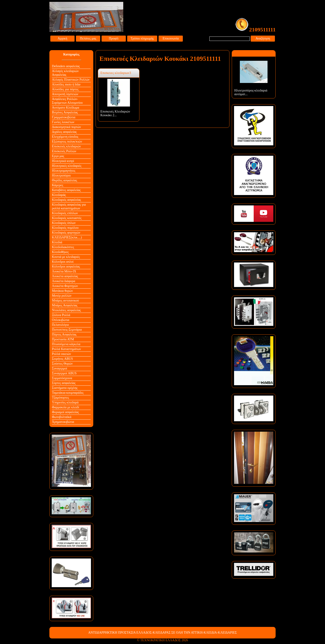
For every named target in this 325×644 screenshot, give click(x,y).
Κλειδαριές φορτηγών (66, 233)
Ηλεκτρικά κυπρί (63, 161)
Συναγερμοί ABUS (64, 373)
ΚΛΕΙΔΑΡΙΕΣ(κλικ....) (67, 237)
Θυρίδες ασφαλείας (65, 180)
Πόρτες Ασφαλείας (64, 334)
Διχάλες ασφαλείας (64, 132)
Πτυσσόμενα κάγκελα (66, 344)
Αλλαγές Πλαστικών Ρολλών (71, 80)
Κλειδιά (57, 242)
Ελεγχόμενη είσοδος (65, 137)
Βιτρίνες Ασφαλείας (65, 112)
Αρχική (62, 38)
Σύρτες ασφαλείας (64, 383)
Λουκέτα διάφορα (64, 281)
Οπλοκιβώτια (61, 320)
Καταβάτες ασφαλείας (66, 190)
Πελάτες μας (88, 38)
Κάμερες (58, 185)
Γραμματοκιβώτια (64, 117)
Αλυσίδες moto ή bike (66, 84)
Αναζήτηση (263, 38)
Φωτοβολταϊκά (62, 417)
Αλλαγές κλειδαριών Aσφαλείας (65, 73)
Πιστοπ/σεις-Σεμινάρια (67, 330)
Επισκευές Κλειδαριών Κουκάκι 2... (115, 113)
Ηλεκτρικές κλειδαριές (67, 166)
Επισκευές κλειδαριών (66, 146)
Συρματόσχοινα (62, 378)
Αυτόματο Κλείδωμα (66, 108)
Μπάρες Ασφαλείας (65, 305)
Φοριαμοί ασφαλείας (65, 412)
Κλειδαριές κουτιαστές (67, 218)
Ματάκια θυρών (62, 291)
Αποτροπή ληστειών (65, 94)
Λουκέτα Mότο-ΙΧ (64, 271)
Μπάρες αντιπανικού (65, 301)
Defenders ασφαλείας (66, 66)
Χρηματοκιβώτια (63, 422)
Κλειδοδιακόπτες (63, 247)
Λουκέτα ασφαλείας (65, 276)
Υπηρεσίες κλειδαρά (65, 402)
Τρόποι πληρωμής (142, 38)
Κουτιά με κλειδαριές (66, 257)
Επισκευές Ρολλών (64, 151)
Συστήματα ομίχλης (65, 388)
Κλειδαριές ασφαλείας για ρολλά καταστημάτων (69, 206)
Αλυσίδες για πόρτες (65, 89)
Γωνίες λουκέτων (63, 122)
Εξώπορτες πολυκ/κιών (67, 142)
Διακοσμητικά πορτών (66, 127)
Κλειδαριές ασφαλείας (66, 200)
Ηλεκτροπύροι (61, 175)
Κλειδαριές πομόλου (65, 228)
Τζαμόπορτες (60, 398)
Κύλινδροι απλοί (63, 262)
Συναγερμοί (60, 368)
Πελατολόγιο (60, 325)
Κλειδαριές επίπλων (65, 213)
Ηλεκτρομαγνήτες (64, 171)
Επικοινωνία (171, 38)
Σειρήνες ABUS (62, 359)
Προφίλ (114, 38)
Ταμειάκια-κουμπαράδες (68, 393)
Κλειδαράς (59, 195)
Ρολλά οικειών (61, 354)
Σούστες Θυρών (62, 364)
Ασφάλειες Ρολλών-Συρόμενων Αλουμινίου (67, 101)
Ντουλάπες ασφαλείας (66, 310)
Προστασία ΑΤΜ (63, 339)
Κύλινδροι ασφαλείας (66, 267)
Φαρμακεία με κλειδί (66, 407)
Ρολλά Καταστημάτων (66, 349)
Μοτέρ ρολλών (62, 296)
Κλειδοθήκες (60, 252)
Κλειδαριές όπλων (64, 223)
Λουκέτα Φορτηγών (65, 286)
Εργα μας (58, 156)
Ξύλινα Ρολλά (61, 315)
